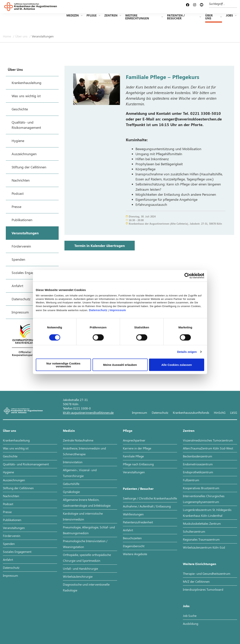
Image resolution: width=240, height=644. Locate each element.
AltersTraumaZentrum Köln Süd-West (208, 448)
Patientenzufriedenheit (138, 522)
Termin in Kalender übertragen (100, 246)
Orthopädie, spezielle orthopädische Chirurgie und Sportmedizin (87, 558)
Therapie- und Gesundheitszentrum (207, 573)
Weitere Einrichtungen (137, 17)
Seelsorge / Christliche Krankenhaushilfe (150, 498)
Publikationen (12, 520)
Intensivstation (73, 462)
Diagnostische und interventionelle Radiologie (86, 587)
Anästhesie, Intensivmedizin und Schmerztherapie (84, 451)
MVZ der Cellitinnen (196, 581)
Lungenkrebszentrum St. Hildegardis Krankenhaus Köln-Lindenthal (207, 513)
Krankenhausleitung (16, 440)
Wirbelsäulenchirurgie (78, 576)
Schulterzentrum (194, 531)
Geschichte (10, 456)
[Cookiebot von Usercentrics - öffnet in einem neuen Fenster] (187, 276)
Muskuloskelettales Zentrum (202, 523)
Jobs (229, 16)
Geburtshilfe (71, 484)
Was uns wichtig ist (16, 448)
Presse (7, 512)
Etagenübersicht (134, 546)
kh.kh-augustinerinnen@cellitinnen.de (88, 412)
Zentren (111, 16)
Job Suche (190, 616)
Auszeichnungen (14, 480)
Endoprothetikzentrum (198, 472)
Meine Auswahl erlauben (120, 365)
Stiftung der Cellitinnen (18, 488)
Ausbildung (191, 624)
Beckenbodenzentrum (198, 456)
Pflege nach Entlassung (138, 464)
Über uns (209, 17)
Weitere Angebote (135, 554)
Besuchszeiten (132, 538)
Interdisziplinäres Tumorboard (203, 589)
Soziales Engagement (17, 552)
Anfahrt (8, 560)
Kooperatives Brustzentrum (201, 488)
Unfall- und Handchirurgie (80, 568)
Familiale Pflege (133, 456)
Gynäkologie (71, 492)
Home (7, 36)
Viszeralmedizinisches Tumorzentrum (208, 440)
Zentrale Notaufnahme (78, 440)
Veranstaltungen (43, 36)
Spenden (9, 544)
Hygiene (8, 472)
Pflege (92, 16)
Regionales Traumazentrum (201, 539)
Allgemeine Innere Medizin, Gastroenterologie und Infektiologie (87, 502)
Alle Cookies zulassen (177, 365)
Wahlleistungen (133, 514)
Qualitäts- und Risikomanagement (26, 464)
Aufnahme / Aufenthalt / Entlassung (147, 506)
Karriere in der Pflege (137, 448)
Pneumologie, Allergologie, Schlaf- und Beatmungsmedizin (89, 530)
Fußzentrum (191, 480)
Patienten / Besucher (176, 17)
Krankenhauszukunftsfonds (191, 412)
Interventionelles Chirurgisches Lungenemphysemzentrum (204, 499)
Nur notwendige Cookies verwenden (63, 365)
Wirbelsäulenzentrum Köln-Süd (204, 547)
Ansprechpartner (134, 440)
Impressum (118, 310)
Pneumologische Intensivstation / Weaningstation (85, 544)
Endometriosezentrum (198, 464)
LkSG (234, 412)
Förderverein (12, 536)
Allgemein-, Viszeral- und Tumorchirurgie (80, 473)
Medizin (73, 16)
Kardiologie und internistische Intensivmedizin (83, 516)
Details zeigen (187, 352)
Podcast (8, 504)
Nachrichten (11, 496)
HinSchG (220, 412)
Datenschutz (98, 310)
